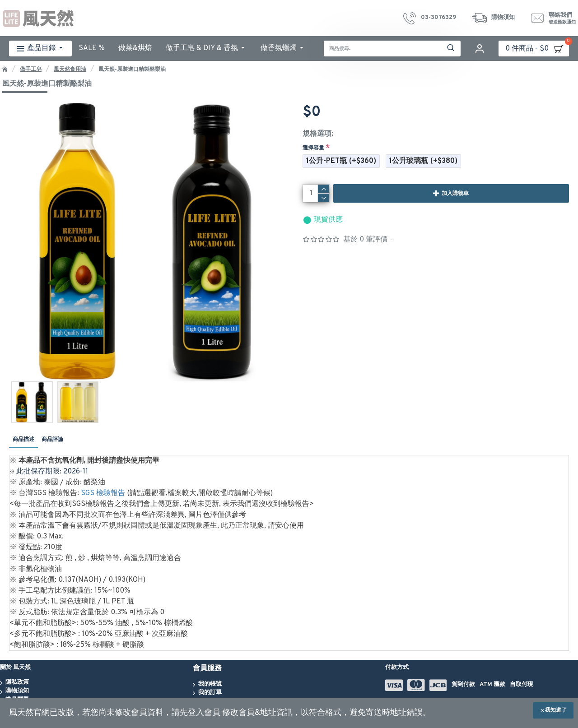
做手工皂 (31, 70)
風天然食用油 (70, 70)
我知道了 (556, 710)
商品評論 (52, 440)
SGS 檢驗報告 (103, 493)
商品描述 (23, 440)
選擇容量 (313, 148)
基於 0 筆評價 (365, 240)
